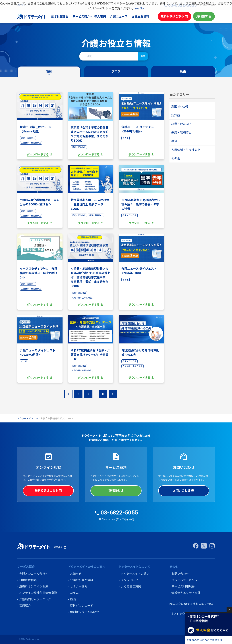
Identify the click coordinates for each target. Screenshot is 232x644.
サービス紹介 (85, 16)
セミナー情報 (79, 586)
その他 (176, 158)
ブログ (116, 71)
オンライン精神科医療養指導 (38, 593)
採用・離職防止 (181, 132)
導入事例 (103, 16)
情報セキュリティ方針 (186, 593)
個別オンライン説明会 (84, 612)
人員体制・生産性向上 (186, 150)
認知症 (176, 115)
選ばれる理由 (63, 16)
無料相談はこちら (176, 16)
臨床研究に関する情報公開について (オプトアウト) (191, 609)
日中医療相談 (28, 580)
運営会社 (60, 547)
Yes (137, 8)
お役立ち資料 (144, 16)
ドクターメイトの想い (135, 574)
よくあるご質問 (131, 586)
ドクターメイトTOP (28, 418)
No (142, 8)
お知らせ (76, 574)
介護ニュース (122, 16)
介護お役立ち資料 (82, 580)
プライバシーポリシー (186, 580)
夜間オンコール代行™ (33, 574)
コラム (74, 593)
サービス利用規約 (183, 586)
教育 (174, 141)
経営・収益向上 (181, 124)
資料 (49, 72)
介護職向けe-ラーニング (35, 599)
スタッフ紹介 (129, 580)
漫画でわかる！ (181, 106)
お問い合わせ (184, 490)
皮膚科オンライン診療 (34, 586)
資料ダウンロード (82, 605)
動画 (183, 71)
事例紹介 (25, 605)
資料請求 (204, 16)
